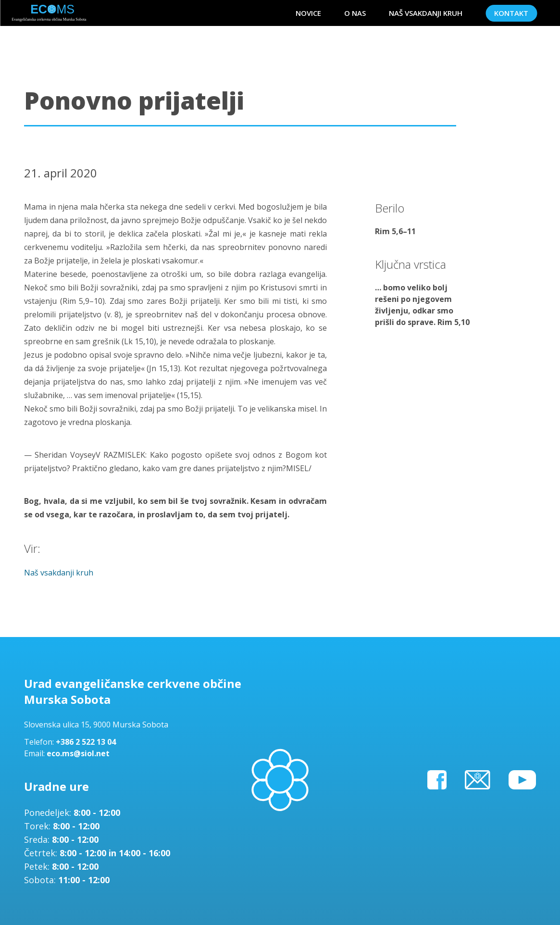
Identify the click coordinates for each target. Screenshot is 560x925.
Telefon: (40, 742)
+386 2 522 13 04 (86, 742)
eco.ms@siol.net (78, 753)
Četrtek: (42, 853)
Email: (35, 753)
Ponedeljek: (49, 812)
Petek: (38, 866)
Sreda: (38, 839)
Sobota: (41, 880)
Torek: (38, 826)
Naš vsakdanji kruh (59, 573)
